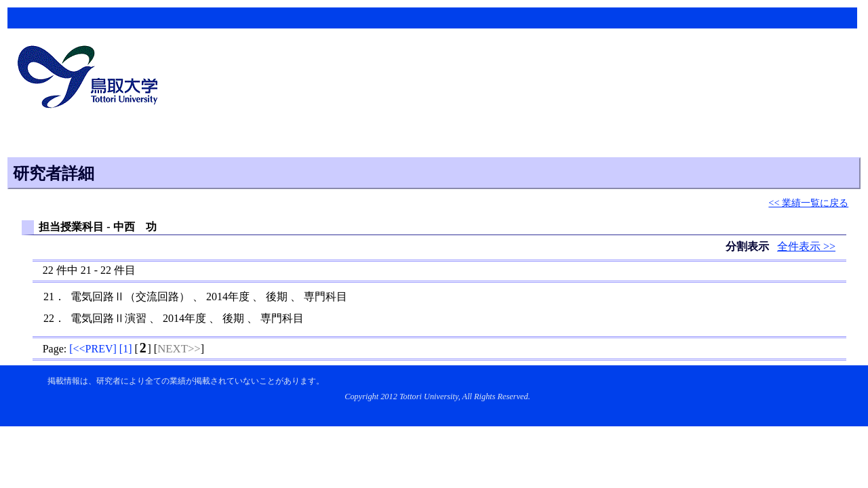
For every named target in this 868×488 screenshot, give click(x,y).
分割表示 (749, 246)
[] (93, 349)
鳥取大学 (92, 79)
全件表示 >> (806, 246)
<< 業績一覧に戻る (808, 203)
